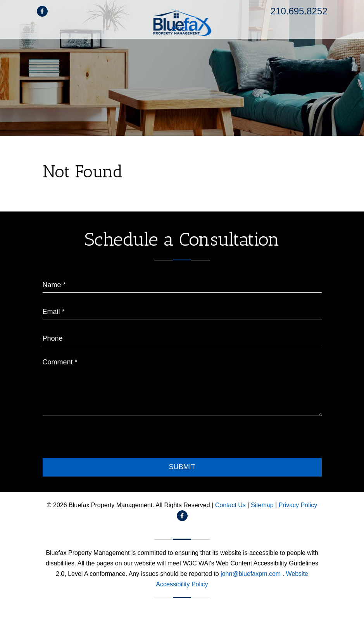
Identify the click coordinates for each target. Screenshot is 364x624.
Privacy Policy (298, 505)
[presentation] (102, 439)
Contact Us (230, 505)
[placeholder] (182, 282)
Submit (182, 467)
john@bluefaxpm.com (251, 574)
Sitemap (262, 505)
